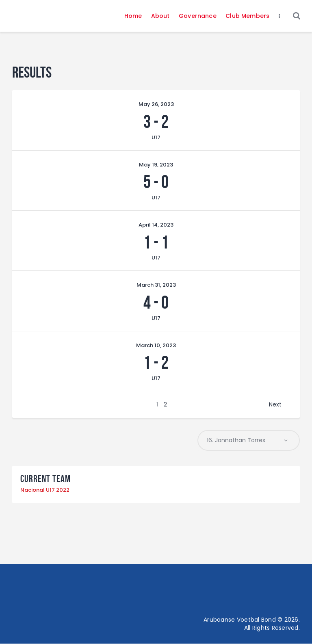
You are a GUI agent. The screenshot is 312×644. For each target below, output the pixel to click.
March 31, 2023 (156, 285)
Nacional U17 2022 (45, 490)
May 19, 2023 (156, 165)
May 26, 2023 (156, 104)
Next (275, 404)
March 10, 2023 (156, 345)
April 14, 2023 (156, 225)
